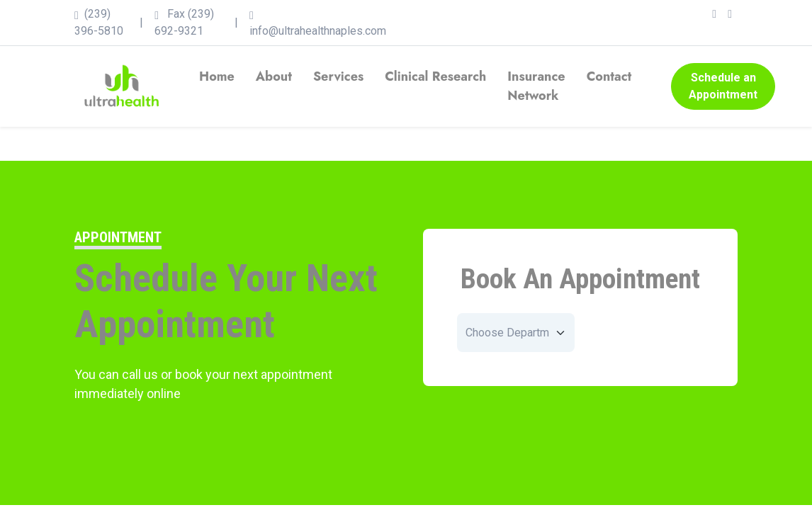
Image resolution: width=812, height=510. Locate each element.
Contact (609, 76)
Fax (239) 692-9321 (184, 22)
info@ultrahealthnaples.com (318, 22)
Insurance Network (536, 86)
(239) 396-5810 (99, 22)
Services (338, 76)
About (274, 76)
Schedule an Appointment (723, 86)
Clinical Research (435, 76)
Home (217, 76)
